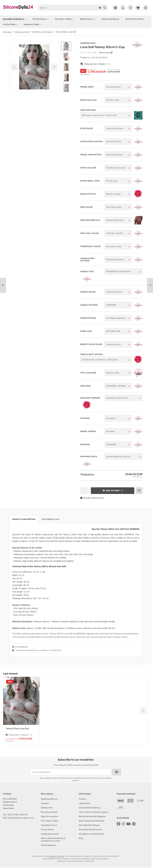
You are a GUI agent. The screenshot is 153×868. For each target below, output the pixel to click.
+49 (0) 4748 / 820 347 (17, 815)
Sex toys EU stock (134, 19)
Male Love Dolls (110, 19)
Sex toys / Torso (64, 19)
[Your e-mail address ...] (70, 772)
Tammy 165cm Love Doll (17, 729)
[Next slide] (66, 87)
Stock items (10, 25)
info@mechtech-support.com (21, 818)
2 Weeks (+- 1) (104, 64)
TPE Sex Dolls (41, 19)
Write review (104, 52)
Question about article (92, 498)
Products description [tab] (24, 519)
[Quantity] (85, 491)
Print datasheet (21, 647)
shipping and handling (56, 856)
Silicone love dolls (15, 19)
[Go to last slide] (66, 47)
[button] (66, 57)
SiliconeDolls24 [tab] (51, 519)
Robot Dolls (88, 19)
